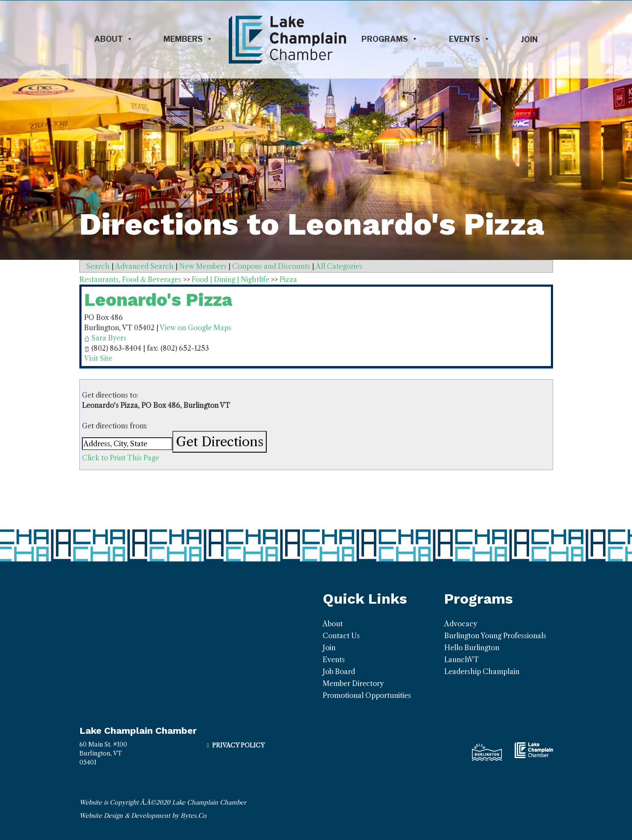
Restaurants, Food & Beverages (130, 279)
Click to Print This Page (121, 458)
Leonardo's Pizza (158, 300)
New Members (203, 266)
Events (470, 39)
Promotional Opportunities (367, 695)
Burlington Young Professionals (495, 636)
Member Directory (353, 683)
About (114, 39)
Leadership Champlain (482, 671)
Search (98, 266)
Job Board (339, 671)
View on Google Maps (195, 328)
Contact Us (341, 636)
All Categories (339, 266)
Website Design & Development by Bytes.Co (143, 816)
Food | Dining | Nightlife (230, 279)
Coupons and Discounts (271, 266)
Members (188, 39)
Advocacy (461, 624)
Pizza (288, 279)
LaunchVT (462, 660)
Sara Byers (109, 338)
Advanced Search (144, 266)
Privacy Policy (238, 745)
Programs (390, 39)
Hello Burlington (472, 648)
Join (529, 39)
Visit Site (98, 358)
